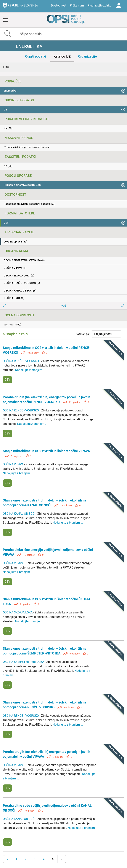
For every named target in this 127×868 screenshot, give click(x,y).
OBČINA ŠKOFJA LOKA (18, 612)
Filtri (6, 67)
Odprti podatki (36, 56)
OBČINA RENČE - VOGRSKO (21, 361)
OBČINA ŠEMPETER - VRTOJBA (24, 662)
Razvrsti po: (83, 334)
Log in (119, 6)
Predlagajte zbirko (99, 5)
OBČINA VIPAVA (13, 464)
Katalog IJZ (62, 56)
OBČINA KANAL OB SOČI (19, 514)
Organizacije (87, 56)
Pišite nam (77, 5)
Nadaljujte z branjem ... (30, 370)
